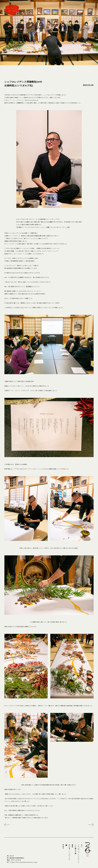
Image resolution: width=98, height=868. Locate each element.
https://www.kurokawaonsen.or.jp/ (24, 862)
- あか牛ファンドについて (69, 851)
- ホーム (82, 844)
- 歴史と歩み (72, 845)
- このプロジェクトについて (79, 853)
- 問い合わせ (63, 845)
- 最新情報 (66, 843)
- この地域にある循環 (76, 847)
